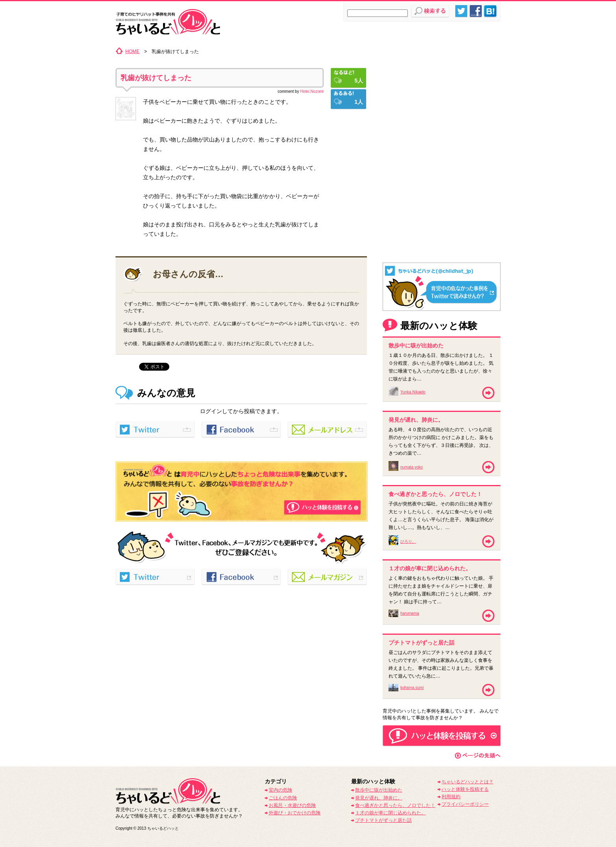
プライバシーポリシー (465, 804)
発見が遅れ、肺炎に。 (379, 798)
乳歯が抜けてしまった (156, 78)
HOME (132, 51)
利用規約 (451, 797)
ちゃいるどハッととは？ (467, 782)
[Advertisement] (442, 96)
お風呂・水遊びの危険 (292, 805)
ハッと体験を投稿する (465, 789)
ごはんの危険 (283, 798)
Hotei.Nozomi (312, 91)
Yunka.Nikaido (413, 392)
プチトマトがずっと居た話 (383, 820)
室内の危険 (280, 790)
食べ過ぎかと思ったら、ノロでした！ (395, 805)
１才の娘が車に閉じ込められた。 (390, 813)
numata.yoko (412, 467)
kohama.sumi (412, 688)
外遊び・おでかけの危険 (295, 813)
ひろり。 (408, 541)
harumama (410, 613)
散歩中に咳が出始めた (379, 790)
